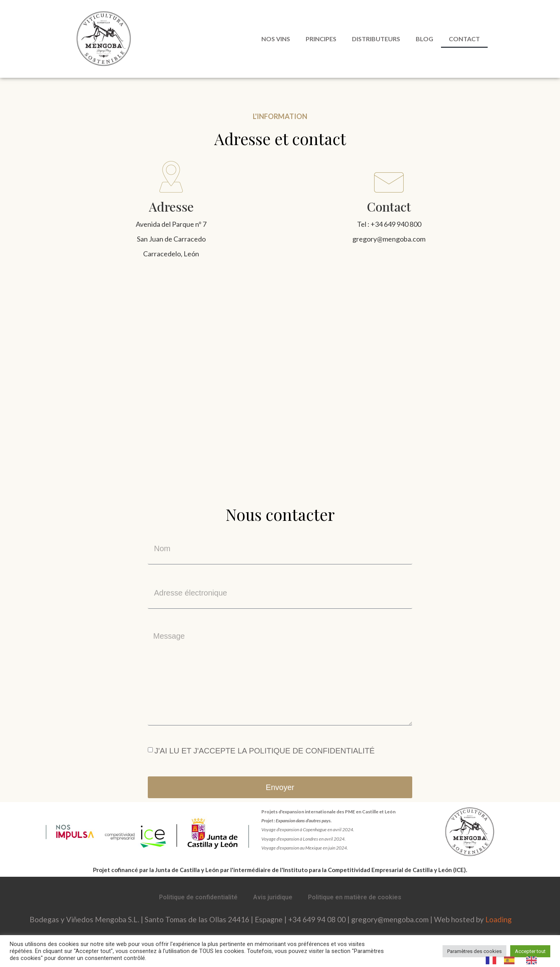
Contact (464, 39)
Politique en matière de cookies (355, 897)
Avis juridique (273, 897)
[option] (511, 960)
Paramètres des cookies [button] (474, 951)
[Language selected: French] (515, 960)
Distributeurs (376, 39)
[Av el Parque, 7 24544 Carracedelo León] (280, 382)
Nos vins (276, 39)
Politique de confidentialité (198, 897)
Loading (499, 919)
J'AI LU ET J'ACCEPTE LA (264, 751)
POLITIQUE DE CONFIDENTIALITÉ (312, 751)
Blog (424, 39)
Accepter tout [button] (530, 951)
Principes (321, 39)
